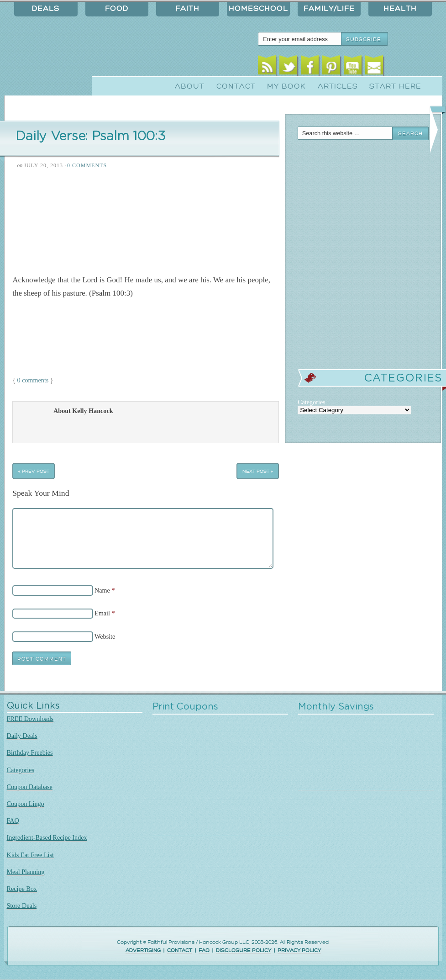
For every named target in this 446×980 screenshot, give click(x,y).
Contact (236, 86)
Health (400, 9)
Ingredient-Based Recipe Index (47, 837)
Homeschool (258, 9)
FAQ (13, 821)
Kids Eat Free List (30, 855)
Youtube (353, 67)
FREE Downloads (30, 719)
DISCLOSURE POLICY (244, 951)
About (190, 86)
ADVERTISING (143, 951)
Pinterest (331, 67)
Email (374, 67)
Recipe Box (22, 889)
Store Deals (22, 906)
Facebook (310, 67)
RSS (267, 67)
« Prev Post (34, 471)
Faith (187, 9)
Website (105, 636)
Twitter (288, 67)
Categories (21, 770)
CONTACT (180, 951)
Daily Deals (22, 736)
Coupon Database (30, 787)
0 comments (33, 380)
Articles (338, 86)
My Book (286, 86)
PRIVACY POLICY (299, 951)
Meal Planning (26, 872)
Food (117, 9)
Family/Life (329, 9)
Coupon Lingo (26, 804)
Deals (46, 9)
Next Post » (258, 471)
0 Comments (87, 165)
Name (102, 590)
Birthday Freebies (30, 752)
